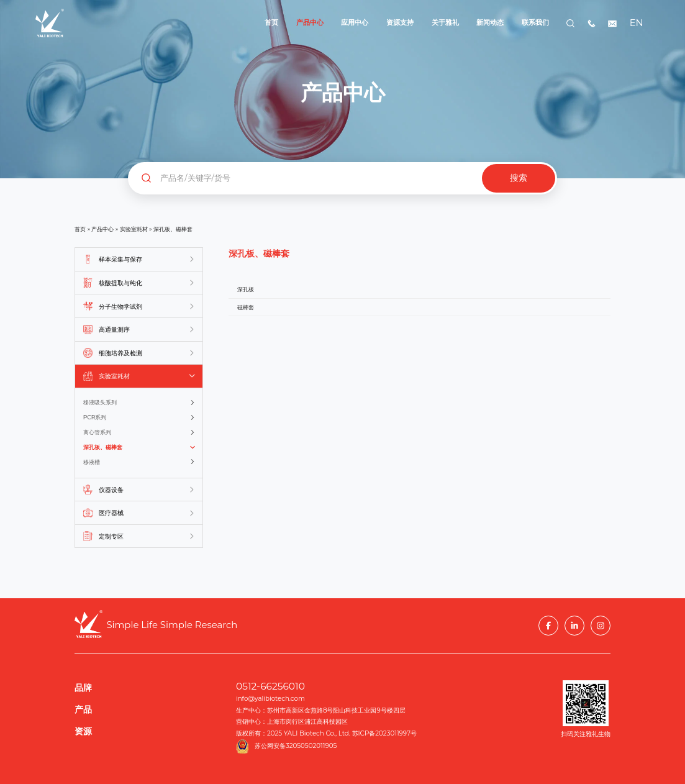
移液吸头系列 (100, 402)
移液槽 (92, 462)
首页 (80, 229)
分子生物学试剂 (120, 307)
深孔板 (246, 289)
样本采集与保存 (120, 259)
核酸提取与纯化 (120, 283)
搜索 (519, 178)
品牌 (83, 688)
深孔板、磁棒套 (103, 447)
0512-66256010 (270, 686)
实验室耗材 (134, 229)
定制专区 (111, 536)
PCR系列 (95, 417)
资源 (83, 731)
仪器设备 (111, 490)
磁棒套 (246, 307)
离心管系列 (97, 432)
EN (635, 23)
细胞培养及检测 (120, 353)
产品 (83, 709)
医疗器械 (111, 513)
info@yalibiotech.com (270, 699)
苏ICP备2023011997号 (385, 733)
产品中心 (102, 229)
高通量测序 (114, 330)
